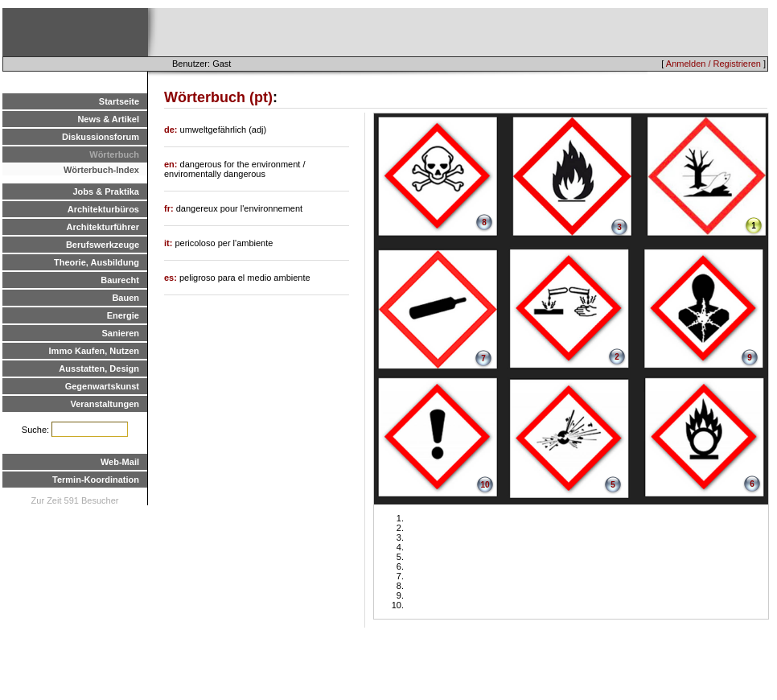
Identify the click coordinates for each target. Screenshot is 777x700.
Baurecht (120, 280)
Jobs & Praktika (106, 191)
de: (172, 130)
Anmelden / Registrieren (713, 64)
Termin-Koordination (96, 480)
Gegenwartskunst (102, 386)
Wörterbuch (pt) (218, 97)
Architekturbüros (103, 209)
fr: (170, 208)
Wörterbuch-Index (101, 170)
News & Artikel (108, 119)
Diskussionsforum (101, 137)
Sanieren (121, 333)
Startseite (119, 101)
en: (172, 164)
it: (169, 243)
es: (172, 278)
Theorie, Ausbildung (97, 262)
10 (485, 485)
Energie (123, 315)
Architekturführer (103, 227)
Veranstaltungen (105, 404)
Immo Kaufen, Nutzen (94, 351)
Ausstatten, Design (99, 369)
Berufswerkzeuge (103, 245)
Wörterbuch (114, 154)
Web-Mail (120, 462)
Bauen (125, 298)
